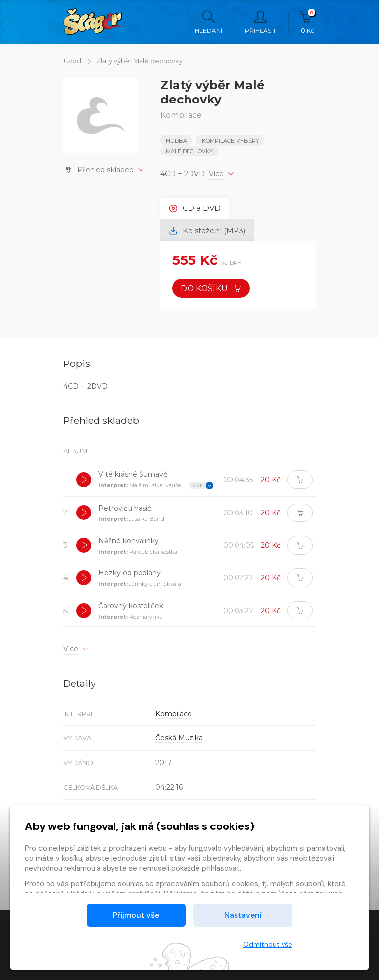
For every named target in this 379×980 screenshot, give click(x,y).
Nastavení (243, 915)
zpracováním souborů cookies (207, 884)
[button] (84, 480)
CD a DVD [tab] (195, 208)
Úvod (72, 61)
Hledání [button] (209, 22)
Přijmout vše (136, 915)
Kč (308, 22)
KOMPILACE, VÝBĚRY (231, 141)
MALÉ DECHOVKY (189, 151)
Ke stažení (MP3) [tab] (208, 231)
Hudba (176, 141)
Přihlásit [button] (261, 22)
